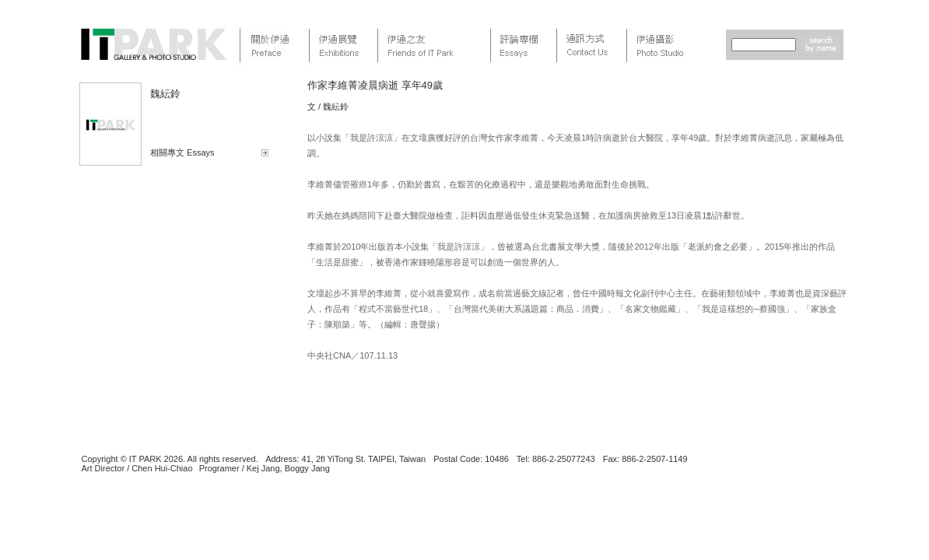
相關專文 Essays (182, 152)
